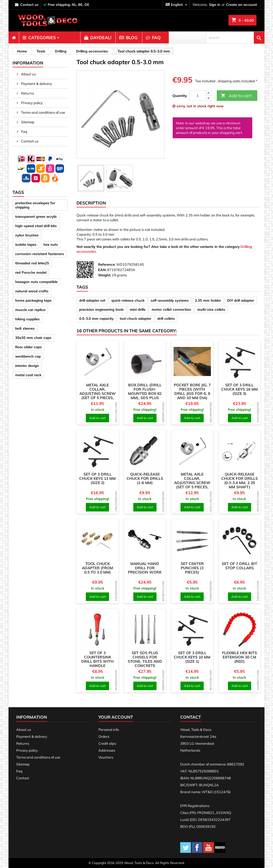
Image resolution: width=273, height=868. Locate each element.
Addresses (107, 750)
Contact (23, 778)
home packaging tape (33, 300)
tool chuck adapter (135, 318)
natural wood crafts (32, 291)
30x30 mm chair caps (33, 338)
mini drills (138, 309)
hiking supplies (27, 319)
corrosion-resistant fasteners (40, 254)
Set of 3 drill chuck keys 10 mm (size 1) (192, 657)
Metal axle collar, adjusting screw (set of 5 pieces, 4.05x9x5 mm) (192, 483)
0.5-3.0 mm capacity (96, 318)
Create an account (242, 5)
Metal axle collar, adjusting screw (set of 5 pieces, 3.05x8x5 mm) (98, 394)
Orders (104, 736)
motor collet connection (171, 309)
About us (28, 74)
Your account (116, 717)
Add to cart (236, 96)
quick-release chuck (128, 300)
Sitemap (27, 122)
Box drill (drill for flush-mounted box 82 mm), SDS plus (145, 391)
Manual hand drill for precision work (145, 568)
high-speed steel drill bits (36, 226)
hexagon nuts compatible (36, 282)
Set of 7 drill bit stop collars (240, 566)
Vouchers (106, 757)
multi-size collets (211, 309)
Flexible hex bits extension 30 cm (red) (240, 657)
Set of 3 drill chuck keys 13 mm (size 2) (97, 478)
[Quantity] (198, 96)
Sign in (215, 5)
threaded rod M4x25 (32, 263)
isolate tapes (26, 244)
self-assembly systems (170, 300)
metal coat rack (28, 375)
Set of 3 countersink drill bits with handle (97, 659)
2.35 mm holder (208, 300)
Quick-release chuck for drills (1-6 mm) (145, 478)
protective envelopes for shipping (35, 205)
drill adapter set (92, 300)
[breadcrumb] (21, 51)
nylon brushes (27, 235)
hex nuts (51, 244)
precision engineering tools (101, 309)
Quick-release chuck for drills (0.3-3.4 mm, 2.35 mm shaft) (240, 481)
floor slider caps (29, 347)
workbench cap (28, 356)
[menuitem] (14, 38)
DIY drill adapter (241, 300)
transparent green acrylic (36, 216)
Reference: (107, 264)
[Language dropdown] (177, 5)
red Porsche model (31, 272)
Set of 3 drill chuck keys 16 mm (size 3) (240, 389)
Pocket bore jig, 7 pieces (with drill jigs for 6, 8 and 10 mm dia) (192, 391)
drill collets (166, 318)
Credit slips (107, 743)
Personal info (109, 730)
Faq (24, 132)
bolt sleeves (25, 328)
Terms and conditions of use (43, 112)
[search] (235, 38)
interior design (27, 366)
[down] (208, 98)
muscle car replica (30, 310)
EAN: (102, 270)
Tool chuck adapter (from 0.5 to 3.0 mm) (97, 568)
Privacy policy (31, 103)
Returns (27, 93)
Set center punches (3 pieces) (192, 568)
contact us (29, 5)
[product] (98, 362)
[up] (208, 93)
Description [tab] (91, 203)
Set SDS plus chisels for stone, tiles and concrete (145, 659)
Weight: (105, 275)
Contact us (29, 141)
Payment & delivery (36, 84)
